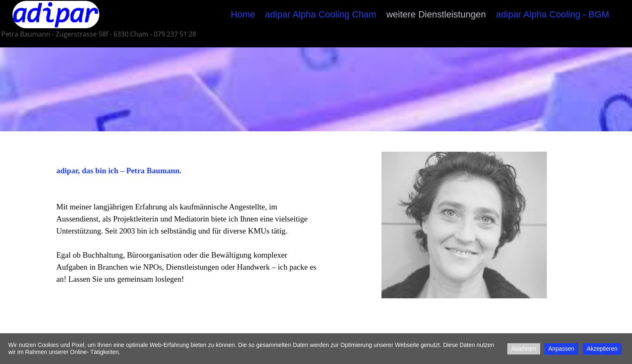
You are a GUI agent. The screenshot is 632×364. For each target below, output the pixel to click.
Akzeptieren (602, 349)
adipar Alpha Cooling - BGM (552, 14)
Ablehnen (524, 349)
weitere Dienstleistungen (436, 14)
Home (243, 14)
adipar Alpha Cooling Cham (321, 14)
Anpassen (561, 349)
